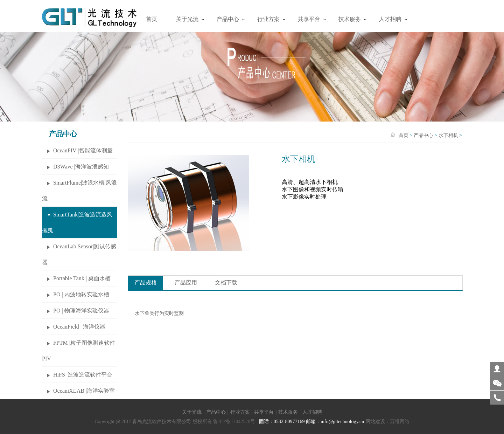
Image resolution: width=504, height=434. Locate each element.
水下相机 (448, 135)
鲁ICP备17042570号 (234, 422)
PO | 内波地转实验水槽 (81, 294)
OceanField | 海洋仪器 (79, 327)
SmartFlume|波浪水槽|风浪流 (79, 191)
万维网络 (400, 422)
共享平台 (309, 19)
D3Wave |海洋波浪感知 (81, 167)
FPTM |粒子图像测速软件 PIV (79, 351)
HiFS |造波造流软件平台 (83, 375)
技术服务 (350, 19)
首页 (152, 19)
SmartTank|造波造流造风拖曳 (77, 222)
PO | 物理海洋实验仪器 (81, 311)
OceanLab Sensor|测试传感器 (79, 254)
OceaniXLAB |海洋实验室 (84, 391)
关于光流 (187, 19)
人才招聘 (390, 19)
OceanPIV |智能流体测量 (83, 150)
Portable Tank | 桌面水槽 (82, 278)
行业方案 (268, 19)
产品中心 (228, 19)
